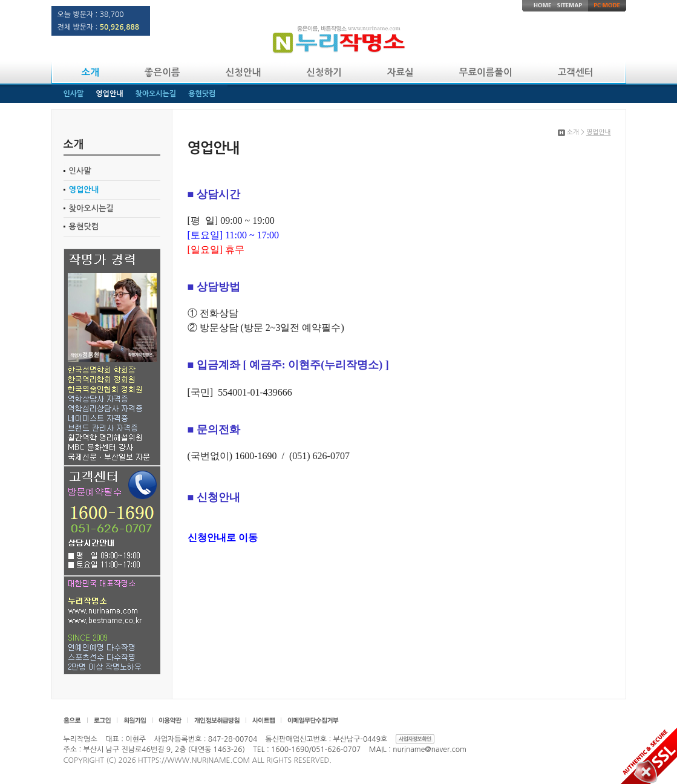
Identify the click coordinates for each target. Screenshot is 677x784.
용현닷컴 (84, 227)
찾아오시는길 (91, 208)
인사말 (80, 171)
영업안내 (84, 190)
